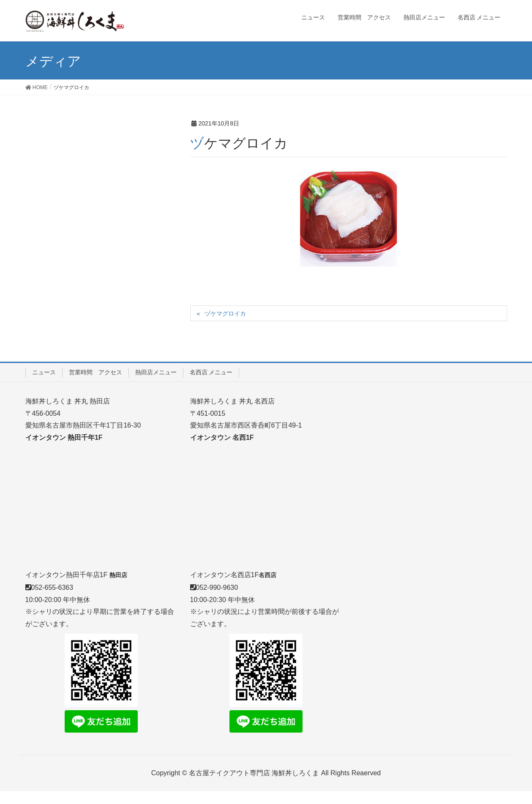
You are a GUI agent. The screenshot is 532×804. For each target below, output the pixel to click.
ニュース (44, 372)
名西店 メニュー (211, 372)
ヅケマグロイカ (225, 313)
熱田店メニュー (156, 372)
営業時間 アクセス (95, 372)
